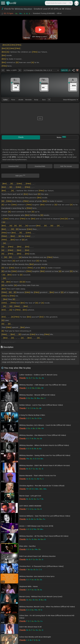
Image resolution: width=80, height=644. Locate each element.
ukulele (21, 100)
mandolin (29, 100)
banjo (36, 100)
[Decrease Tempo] (3, 70)
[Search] (70, 3)
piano (13, 100)
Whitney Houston (23, 9)
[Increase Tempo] (20, 70)
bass (44, 100)
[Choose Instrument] (49, 100)
